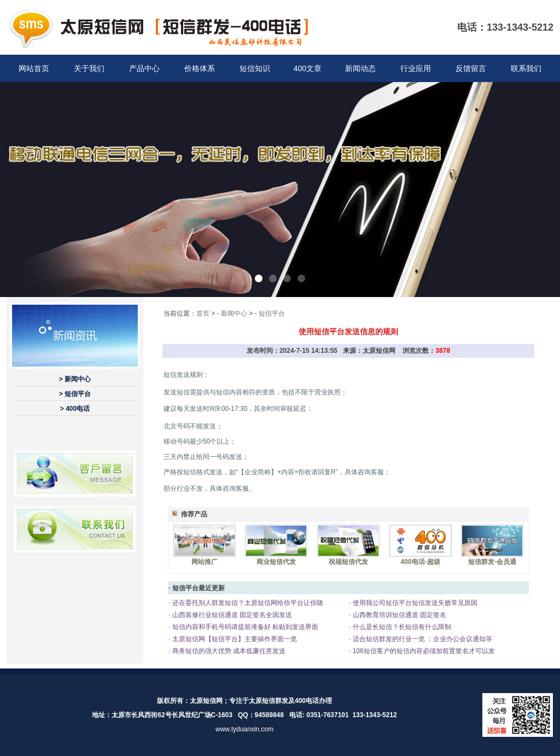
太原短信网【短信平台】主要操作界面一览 (233, 639)
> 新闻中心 (75, 379)
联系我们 (526, 68)
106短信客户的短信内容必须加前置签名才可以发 (422, 651)
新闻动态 (360, 68)
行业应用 (416, 68)
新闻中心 (234, 313)
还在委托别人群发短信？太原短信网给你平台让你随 (246, 603)
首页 (203, 313)
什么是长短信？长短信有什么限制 (401, 627)
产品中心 (144, 68)
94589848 (269, 715)
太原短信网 (206, 701)
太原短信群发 (269, 701)
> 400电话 (75, 409)
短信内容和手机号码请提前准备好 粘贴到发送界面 (244, 627)
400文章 (308, 68)
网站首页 (34, 68)
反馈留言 (471, 68)
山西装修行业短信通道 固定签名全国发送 (231, 615)
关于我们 (89, 68)
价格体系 (200, 68)
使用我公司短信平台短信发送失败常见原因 (414, 603)
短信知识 (255, 68)
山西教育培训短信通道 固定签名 (398, 615)
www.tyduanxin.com (244, 729)
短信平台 (272, 313)
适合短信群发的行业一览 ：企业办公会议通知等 (421, 639)
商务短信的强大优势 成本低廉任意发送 (228, 651)
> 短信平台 (75, 394)
